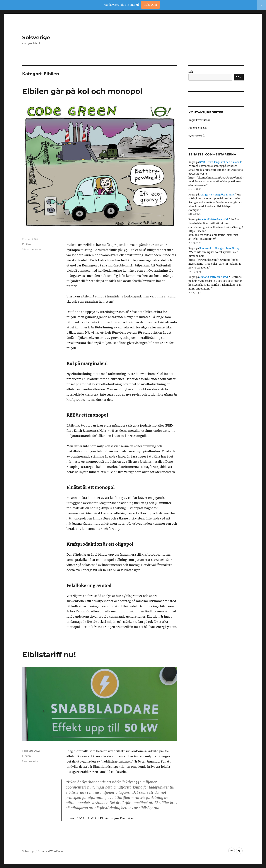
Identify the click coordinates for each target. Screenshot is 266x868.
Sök (191, 72)
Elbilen (27, 244)
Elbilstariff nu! (49, 655)
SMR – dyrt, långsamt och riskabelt (220, 162)
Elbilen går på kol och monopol (82, 91)
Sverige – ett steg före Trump (217, 195)
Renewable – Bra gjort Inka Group (219, 248)
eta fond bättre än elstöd (214, 220)
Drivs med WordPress (50, 851)
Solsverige (36, 37)
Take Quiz (150, 5)
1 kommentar (30, 761)
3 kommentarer (32, 249)
